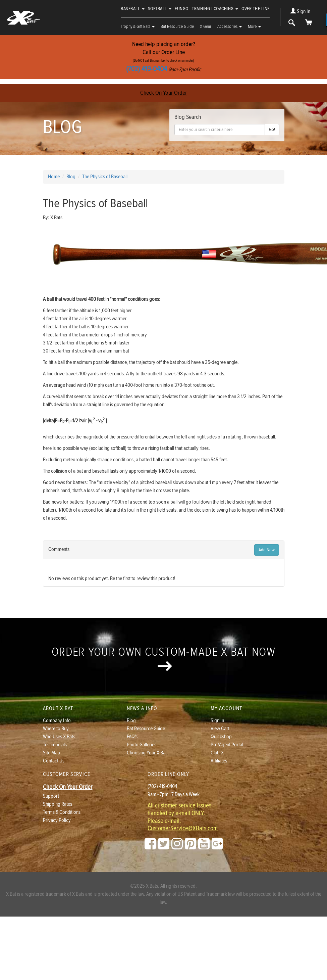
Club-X (217, 753)
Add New (267, 550)
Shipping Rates (58, 804)
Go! (272, 130)
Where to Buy (56, 729)
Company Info (57, 721)
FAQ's (132, 737)
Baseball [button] (133, 9)
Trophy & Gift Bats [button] (138, 27)
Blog (131, 721)
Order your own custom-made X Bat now (163, 658)
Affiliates (219, 761)
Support (51, 796)
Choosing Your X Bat (147, 753)
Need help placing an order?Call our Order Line (163, 57)
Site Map (51, 753)
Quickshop (221, 737)
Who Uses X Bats (59, 737)
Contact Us (54, 761)
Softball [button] (160, 9)
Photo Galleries (142, 745)
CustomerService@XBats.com (183, 829)
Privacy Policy (57, 820)
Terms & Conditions (62, 812)
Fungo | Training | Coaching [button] (206, 9)
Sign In (300, 12)
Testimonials (55, 745)
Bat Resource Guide (177, 27)
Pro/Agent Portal (227, 745)
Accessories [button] (230, 27)
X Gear (206, 27)
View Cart (220, 729)
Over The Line (256, 9)
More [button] (254, 27)
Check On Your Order (163, 93)
